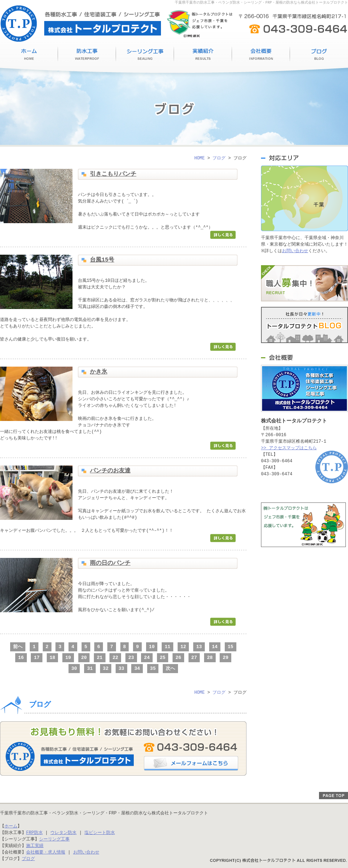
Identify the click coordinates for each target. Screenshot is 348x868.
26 (178, 658)
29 (225, 658)
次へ (170, 668)
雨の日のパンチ (110, 563)
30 (74, 668)
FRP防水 (34, 833)
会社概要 (261, 55)
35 (153, 668)
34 (137, 668)
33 (121, 668)
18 (53, 658)
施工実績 (203, 55)
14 (215, 647)
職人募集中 (304, 283)
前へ (18, 647)
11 (167, 647)
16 (21, 658)
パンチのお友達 (110, 471)
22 (115, 658)
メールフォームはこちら (191, 763)
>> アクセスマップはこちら (289, 448)
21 (100, 658)
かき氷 (99, 372)
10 (152, 647)
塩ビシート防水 (100, 833)
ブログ (319, 55)
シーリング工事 (145, 55)
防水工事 (87, 55)
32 (106, 668)
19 (68, 658)
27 (194, 658)
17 (37, 658)
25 (163, 658)
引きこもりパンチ (113, 174)
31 (90, 668)
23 (131, 658)
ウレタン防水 (63, 833)
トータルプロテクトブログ (304, 325)
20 (84, 658)
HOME (29, 55)
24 (147, 658)
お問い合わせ (297, 251)
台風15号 (102, 260)
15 (231, 647)
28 (210, 658)
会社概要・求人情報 (46, 852)
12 (183, 647)
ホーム (11, 826)
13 (199, 647)
